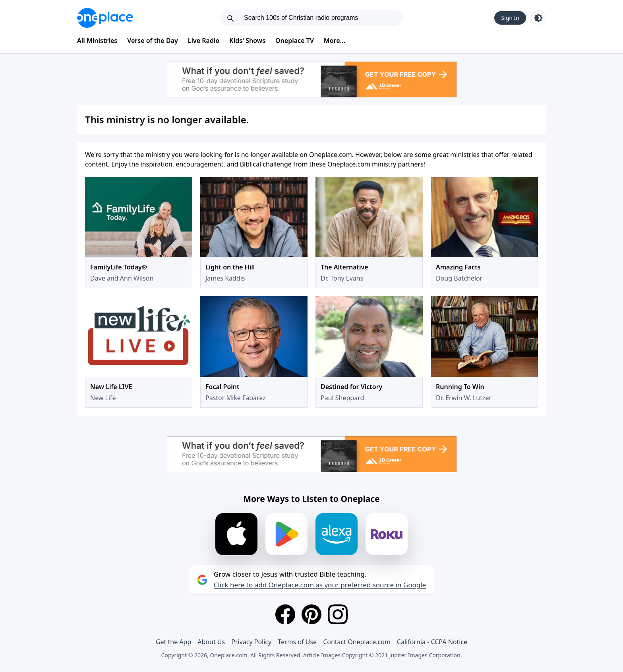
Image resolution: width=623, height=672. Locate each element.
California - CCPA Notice (432, 642)
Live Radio (204, 41)
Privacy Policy (251, 642)
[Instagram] (338, 614)
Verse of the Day (153, 41)
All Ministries (97, 41)
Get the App (173, 642)
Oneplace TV (295, 41)
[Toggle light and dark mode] (538, 18)
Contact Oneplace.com (357, 642)
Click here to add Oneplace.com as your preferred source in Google (320, 585)
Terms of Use (297, 642)
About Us (211, 642)
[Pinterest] (311, 614)
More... (335, 41)
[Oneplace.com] (105, 18)
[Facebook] (285, 614)
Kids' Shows (247, 41)
